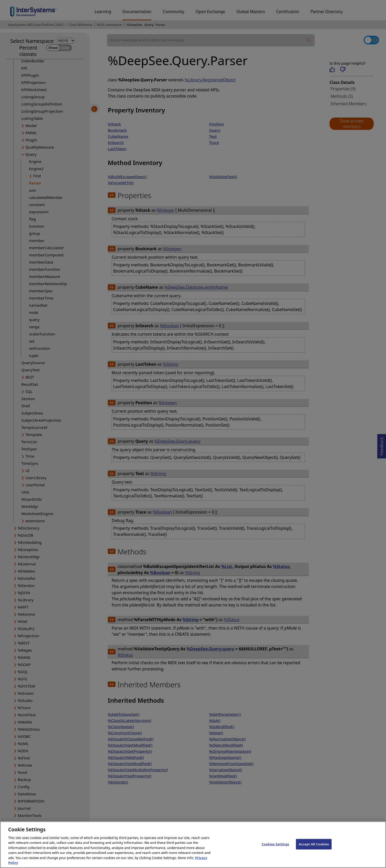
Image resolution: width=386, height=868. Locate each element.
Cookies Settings (276, 849)
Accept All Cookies (314, 849)
